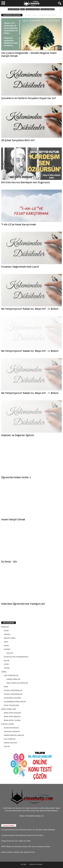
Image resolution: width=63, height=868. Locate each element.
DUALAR (10, 653)
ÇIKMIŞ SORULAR (13, 679)
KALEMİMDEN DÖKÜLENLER (15, 702)
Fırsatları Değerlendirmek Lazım (20, 267)
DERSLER (5, 627)
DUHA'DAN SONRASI (12, 732)
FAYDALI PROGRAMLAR (47, 9)
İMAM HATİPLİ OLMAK (12, 720)
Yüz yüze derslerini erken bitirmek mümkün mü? (18, 830)
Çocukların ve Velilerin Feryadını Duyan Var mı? (29, 98)
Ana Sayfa (27, 15)
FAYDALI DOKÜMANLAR (33, 9)
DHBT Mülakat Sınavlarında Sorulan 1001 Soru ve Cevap (22, 847)
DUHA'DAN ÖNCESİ (11, 728)
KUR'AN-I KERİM (8, 724)
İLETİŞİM (24, 864)
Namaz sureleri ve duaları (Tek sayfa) (15, 852)
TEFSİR (7, 668)
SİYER (6, 664)
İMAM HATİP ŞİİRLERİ (12, 717)
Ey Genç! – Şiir (9, 562)
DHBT (23, 9)
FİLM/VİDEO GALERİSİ (12, 698)
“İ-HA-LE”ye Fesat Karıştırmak (19, 224)
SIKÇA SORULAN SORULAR (17, 683)
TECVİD (7, 746)
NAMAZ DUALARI (10, 743)
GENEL (35, 15)
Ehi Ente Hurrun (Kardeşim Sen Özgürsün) (25, 182)
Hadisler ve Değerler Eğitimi (18, 435)
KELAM (7, 661)
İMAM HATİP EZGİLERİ (12, 713)
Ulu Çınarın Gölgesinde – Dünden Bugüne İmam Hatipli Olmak (29, 54)
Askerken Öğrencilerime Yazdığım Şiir (23, 604)
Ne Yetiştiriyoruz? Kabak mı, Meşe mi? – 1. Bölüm (30, 393)
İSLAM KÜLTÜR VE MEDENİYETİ (16, 657)
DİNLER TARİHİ (10, 638)
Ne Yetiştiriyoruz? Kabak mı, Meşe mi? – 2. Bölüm (30, 351)
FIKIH (6, 642)
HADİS (6, 646)
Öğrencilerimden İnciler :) (16, 477)
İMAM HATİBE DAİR (9, 709)
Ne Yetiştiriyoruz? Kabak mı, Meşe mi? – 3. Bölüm (30, 309)
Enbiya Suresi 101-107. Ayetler (12, 841)
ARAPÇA (7, 634)
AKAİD (6, 631)
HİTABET (7, 649)
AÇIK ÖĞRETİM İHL (14, 9)
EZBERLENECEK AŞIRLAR (14, 735)
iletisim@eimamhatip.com (34, 816)
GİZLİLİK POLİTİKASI (36, 864)
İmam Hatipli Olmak (13, 519)
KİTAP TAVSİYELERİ (11, 705)
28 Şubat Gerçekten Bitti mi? (18, 140)
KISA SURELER (10, 739)
